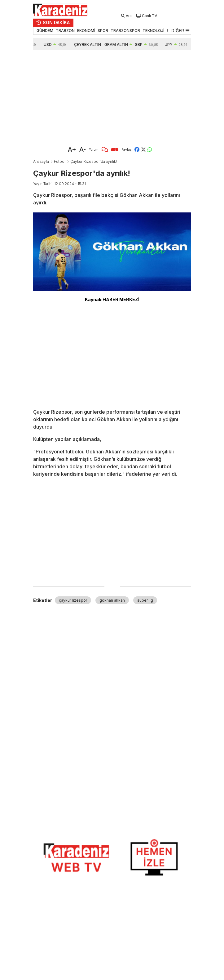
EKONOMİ (86, 31)
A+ (72, 149)
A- (83, 149)
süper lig (145, 600)
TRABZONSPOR (125, 31)
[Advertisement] (112, 97)
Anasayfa (41, 161)
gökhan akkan (112, 600)
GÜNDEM (45, 31)
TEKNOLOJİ (153, 31)
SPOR (103, 31)
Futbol (60, 161)
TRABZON (65, 31)
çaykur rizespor (73, 600)
